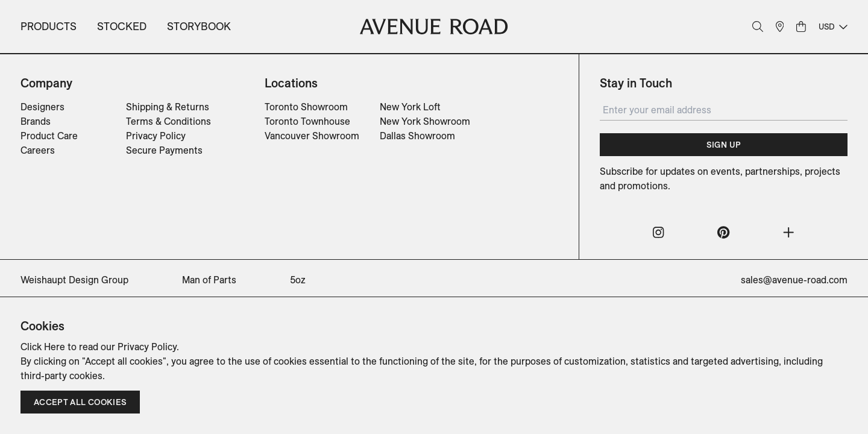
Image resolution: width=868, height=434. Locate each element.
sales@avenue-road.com (794, 280)
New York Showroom (425, 121)
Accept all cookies (80, 402)
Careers (38, 150)
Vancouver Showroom (312, 136)
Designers (42, 107)
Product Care (49, 136)
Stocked (122, 26)
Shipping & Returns (168, 107)
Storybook (199, 26)
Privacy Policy (156, 136)
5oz (298, 280)
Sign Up (724, 145)
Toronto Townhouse (307, 121)
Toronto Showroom (306, 107)
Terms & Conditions (168, 121)
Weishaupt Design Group (74, 280)
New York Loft (410, 107)
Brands (36, 121)
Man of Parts (209, 280)
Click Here (43, 347)
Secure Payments (164, 150)
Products (49, 26)
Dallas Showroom (417, 136)
